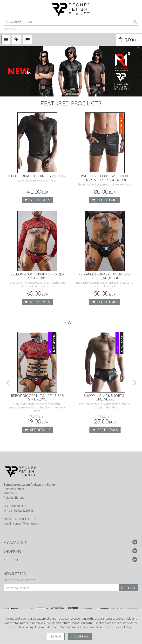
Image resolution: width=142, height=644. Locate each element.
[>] (135, 383)
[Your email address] (61, 588)
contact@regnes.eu (26, 524)
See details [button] (37, 200)
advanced (10, 29)
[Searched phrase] (71, 22)
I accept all (80, 636)
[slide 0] (71, 71)
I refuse (56, 636)
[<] (7, 383)
